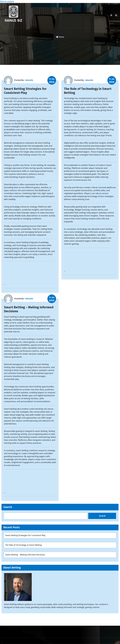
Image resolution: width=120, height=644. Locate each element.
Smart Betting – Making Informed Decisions (25, 555)
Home (60, 37)
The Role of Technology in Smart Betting (23, 545)
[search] (116, 15)
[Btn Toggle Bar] (111, 15)
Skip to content (7, 1)
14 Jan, (52, 81)
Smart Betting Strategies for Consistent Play (25, 91)
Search (8, 507)
